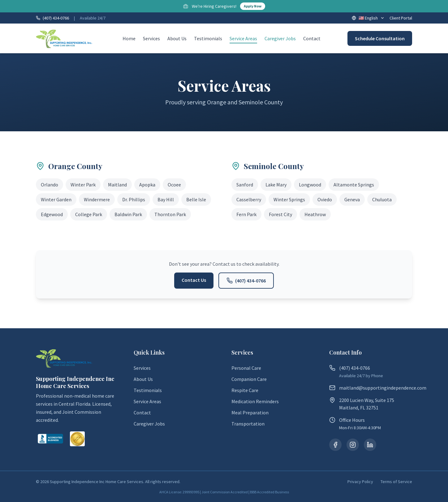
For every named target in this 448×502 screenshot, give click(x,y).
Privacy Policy (360, 482)
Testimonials (208, 38)
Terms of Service (396, 482)
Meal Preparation (250, 413)
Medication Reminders (255, 401)
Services (151, 38)
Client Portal (401, 18)
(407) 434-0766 (246, 281)
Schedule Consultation (380, 38)
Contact (312, 38)
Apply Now (253, 6)
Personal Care (246, 368)
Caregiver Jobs (280, 38)
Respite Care (245, 390)
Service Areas (243, 39)
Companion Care (249, 379)
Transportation (248, 424)
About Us (177, 38)
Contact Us (194, 280)
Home (129, 38)
